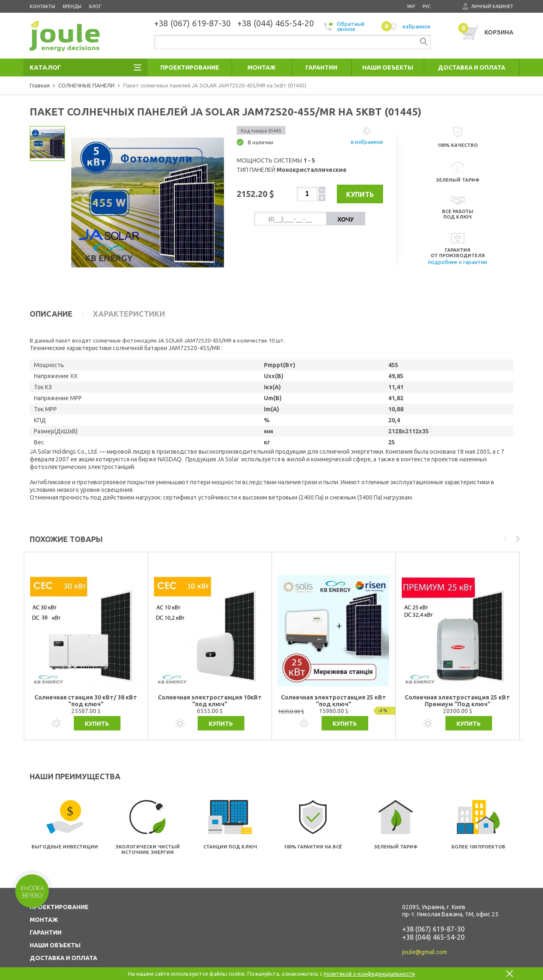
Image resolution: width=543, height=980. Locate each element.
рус (427, 6)
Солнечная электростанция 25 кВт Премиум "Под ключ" (457, 684)
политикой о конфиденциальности (369, 974)
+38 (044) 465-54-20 (433, 920)
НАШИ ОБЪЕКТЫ (55, 928)
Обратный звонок (344, 26)
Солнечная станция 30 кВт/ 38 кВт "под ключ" (86, 684)
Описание (51, 314)
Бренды (72, 6)
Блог (95, 6)
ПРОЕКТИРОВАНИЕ (59, 890)
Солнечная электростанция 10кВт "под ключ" (210, 684)
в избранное (367, 142)
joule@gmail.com (425, 935)
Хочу (345, 219)
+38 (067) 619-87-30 (433, 912)
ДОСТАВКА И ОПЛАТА (63, 941)
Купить (357, 194)
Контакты (42, 6)
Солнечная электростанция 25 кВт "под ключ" (333, 684)
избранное (406, 26)
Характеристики (129, 314)
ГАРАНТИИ (46, 915)
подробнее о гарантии (458, 262)
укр (411, 6)
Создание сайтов (477, 966)
